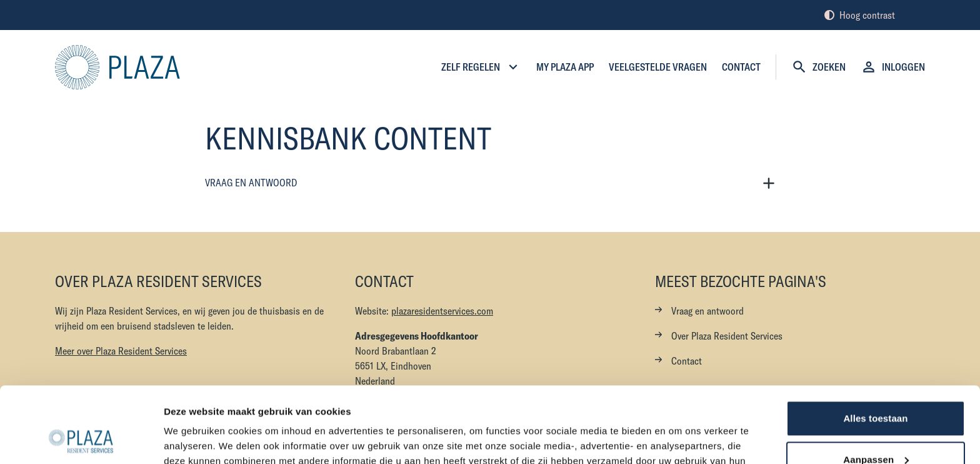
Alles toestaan (875, 347)
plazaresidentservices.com (442, 311)
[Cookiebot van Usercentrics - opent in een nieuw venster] (81, 440)
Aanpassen (876, 388)
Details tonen (193, 439)
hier (606, 405)
